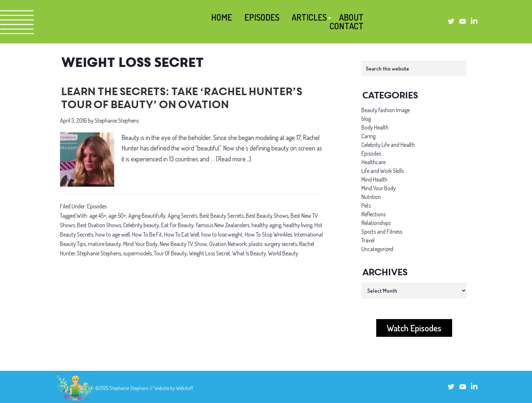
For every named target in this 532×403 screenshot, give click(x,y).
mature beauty (104, 244)
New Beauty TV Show (183, 244)
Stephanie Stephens (99, 253)
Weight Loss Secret (210, 253)
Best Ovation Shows (99, 225)
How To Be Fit (147, 234)
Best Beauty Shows (267, 216)
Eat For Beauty (177, 225)
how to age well (113, 234)
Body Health (375, 127)
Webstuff (185, 388)
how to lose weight (222, 234)
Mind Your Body (140, 244)
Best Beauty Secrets (222, 216)
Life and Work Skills (383, 171)
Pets (366, 205)
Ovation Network (228, 244)
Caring (368, 136)
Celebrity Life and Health (388, 145)
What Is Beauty (249, 253)
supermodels (138, 253)
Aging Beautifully (147, 216)
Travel (368, 240)
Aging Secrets (183, 216)
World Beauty (283, 253)
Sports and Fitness (382, 232)
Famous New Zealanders (223, 225)
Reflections (374, 214)
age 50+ (117, 216)
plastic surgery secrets (273, 244)
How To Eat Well (182, 234)
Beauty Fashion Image (386, 110)
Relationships (376, 223)
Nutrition (371, 197)
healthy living (298, 225)
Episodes (97, 206)
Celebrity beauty (141, 225)
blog (366, 119)
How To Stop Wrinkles (268, 234)
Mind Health (374, 179)
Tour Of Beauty (170, 253)
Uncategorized (377, 249)
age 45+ (98, 216)
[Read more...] (233, 159)
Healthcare (374, 162)
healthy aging (266, 225)
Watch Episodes (414, 328)
